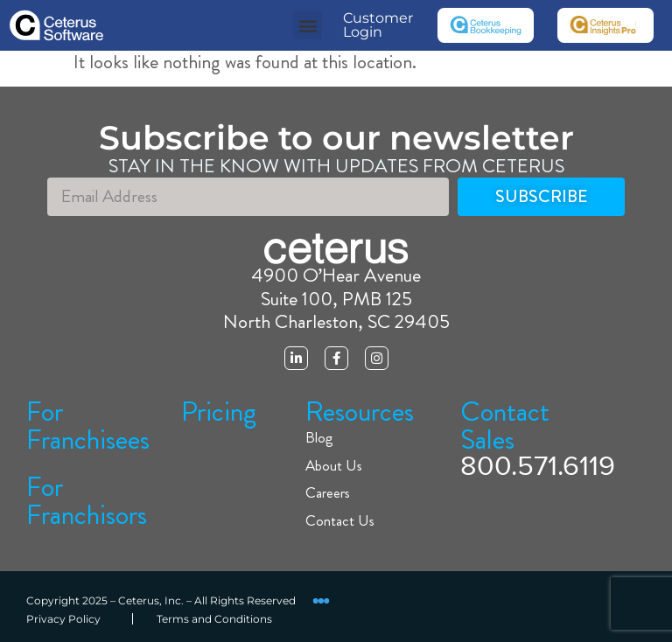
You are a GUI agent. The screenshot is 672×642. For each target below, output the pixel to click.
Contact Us (340, 521)
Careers (328, 493)
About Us (334, 466)
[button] (308, 25)
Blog (319, 438)
